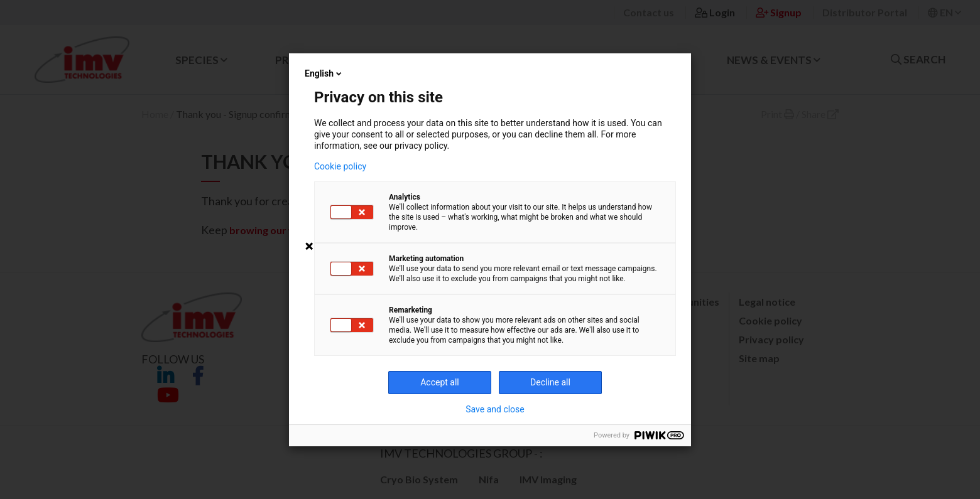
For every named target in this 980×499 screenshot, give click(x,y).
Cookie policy (340, 166)
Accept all (440, 382)
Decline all (550, 382)
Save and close (495, 409)
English (324, 73)
